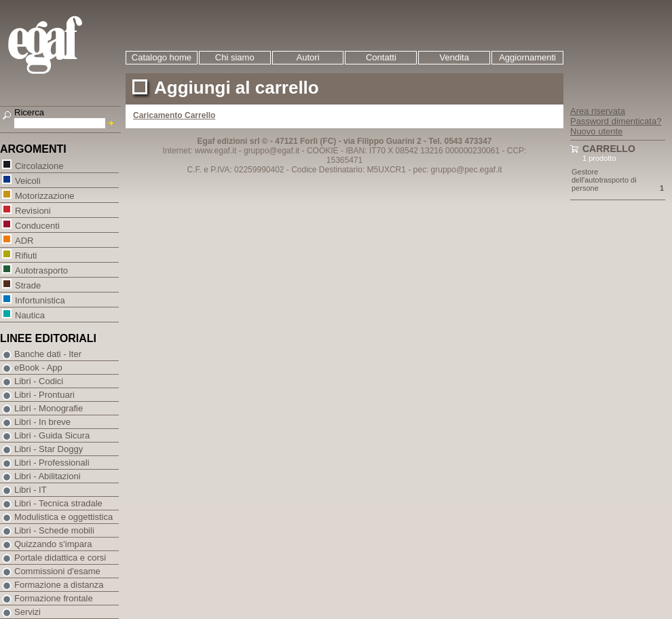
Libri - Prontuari (44, 395)
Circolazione (39, 165)
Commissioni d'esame (57, 571)
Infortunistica (40, 300)
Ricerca (29, 112)
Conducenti (37, 225)
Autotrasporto (41, 270)
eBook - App (38, 368)
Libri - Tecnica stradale (58, 503)
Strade (27, 285)
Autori (308, 57)
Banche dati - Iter (48, 354)
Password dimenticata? (616, 121)
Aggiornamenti (527, 57)
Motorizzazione (44, 195)
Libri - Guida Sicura (52, 435)
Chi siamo (235, 57)
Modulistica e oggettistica (63, 517)
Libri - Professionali (52, 463)
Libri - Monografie (49, 408)
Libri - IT (31, 490)
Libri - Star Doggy (49, 449)
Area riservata (598, 111)
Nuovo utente (596, 131)
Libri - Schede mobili (54, 530)
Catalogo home (162, 57)
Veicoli (27, 180)
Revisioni (33, 210)
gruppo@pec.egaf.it (467, 170)
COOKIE (323, 151)
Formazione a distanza (59, 585)
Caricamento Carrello (174, 115)
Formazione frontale (54, 598)
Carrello (609, 149)
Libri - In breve (42, 422)
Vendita (454, 57)
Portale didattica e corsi (60, 558)
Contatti (381, 57)
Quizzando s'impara (53, 544)
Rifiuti (26, 255)
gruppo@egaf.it (272, 151)
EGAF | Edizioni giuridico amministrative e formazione (62, 46)
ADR (24, 240)
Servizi (27, 612)
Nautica (30, 315)
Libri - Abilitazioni (48, 476)
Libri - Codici (39, 381)
